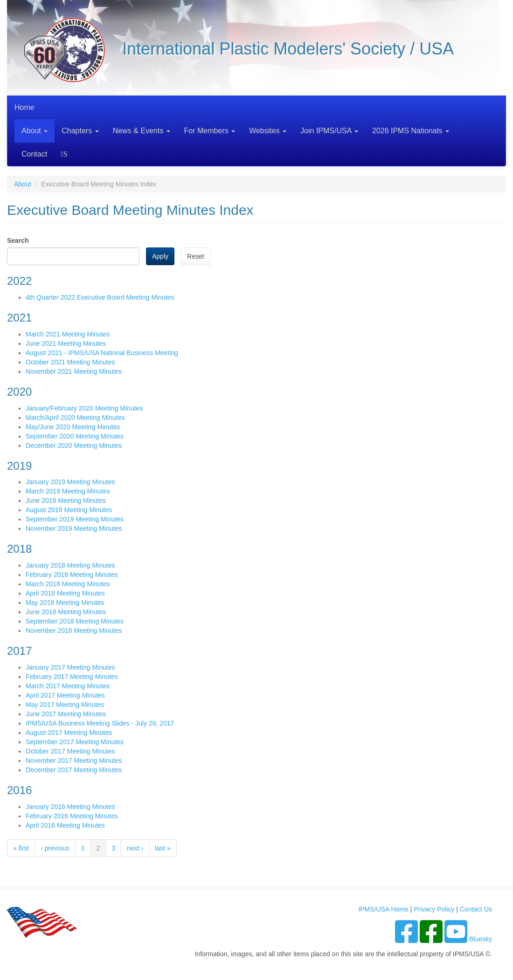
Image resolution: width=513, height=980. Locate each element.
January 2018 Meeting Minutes (70, 565)
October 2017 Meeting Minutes (70, 751)
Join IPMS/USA (329, 131)
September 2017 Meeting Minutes (75, 742)
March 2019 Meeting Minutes (68, 491)
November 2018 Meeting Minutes (74, 630)
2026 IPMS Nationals (411, 131)
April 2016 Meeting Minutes (65, 825)
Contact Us (476, 909)
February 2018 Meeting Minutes (72, 575)
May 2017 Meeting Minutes (65, 705)
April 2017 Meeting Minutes (65, 695)
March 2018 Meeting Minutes (68, 584)
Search (66, 154)
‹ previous (55, 848)
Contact (34, 154)
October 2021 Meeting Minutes (70, 362)
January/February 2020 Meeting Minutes (84, 408)
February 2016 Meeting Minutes (72, 816)
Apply (160, 256)
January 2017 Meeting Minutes (70, 667)
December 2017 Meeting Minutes (74, 770)
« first (21, 848)
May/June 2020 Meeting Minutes (73, 427)
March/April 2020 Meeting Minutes (75, 418)
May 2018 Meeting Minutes (65, 603)
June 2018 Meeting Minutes (66, 612)
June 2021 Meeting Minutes (66, 343)
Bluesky (481, 939)
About (35, 131)
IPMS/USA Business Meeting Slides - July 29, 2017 (100, 723)
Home (24, 107)
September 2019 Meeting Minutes (75, 519)
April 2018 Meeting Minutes (65, 593)
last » (163, 848)
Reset (196, 256)
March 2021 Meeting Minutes (68, 334)
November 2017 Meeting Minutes (74, 761)
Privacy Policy (434, 909)
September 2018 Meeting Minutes (75, 621)
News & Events (142, 131)
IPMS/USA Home (383, 909)
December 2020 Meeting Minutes (74, 445)
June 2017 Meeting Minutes (66, 714)
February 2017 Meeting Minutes (72, 677)
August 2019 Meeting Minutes (69, 510)
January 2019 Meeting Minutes (70, 482)
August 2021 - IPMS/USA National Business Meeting (102, 353)
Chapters (80, 131)
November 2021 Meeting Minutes (74, 371)
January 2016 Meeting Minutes (70, 807)
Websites (268, 131)
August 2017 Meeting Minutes (69, 733)
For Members (210, 131)
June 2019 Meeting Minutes (66, 500)
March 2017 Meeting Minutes (68, 686)
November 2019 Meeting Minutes (74, 528)
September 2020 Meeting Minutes (75, 436)
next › (135, 848)
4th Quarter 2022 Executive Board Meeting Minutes (100, 297)
